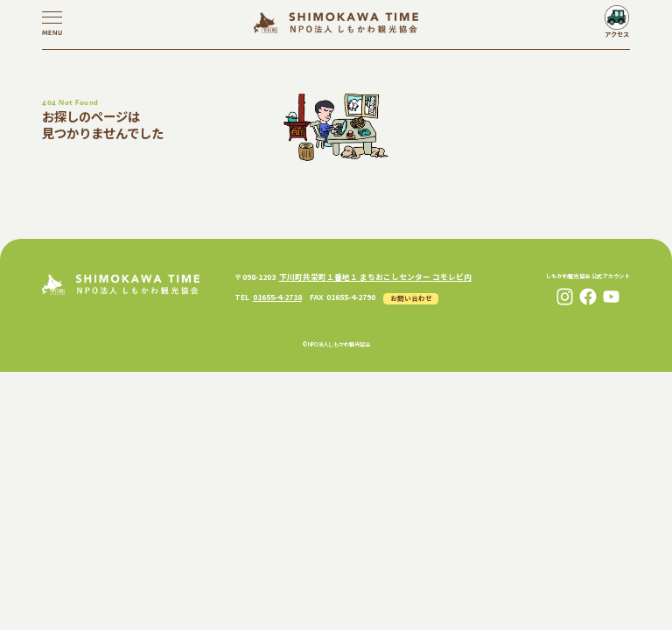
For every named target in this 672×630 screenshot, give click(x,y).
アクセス (617, 34)
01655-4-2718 (277, 297)
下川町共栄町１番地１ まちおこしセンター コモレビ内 (375, 277)
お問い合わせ (411, 298)
